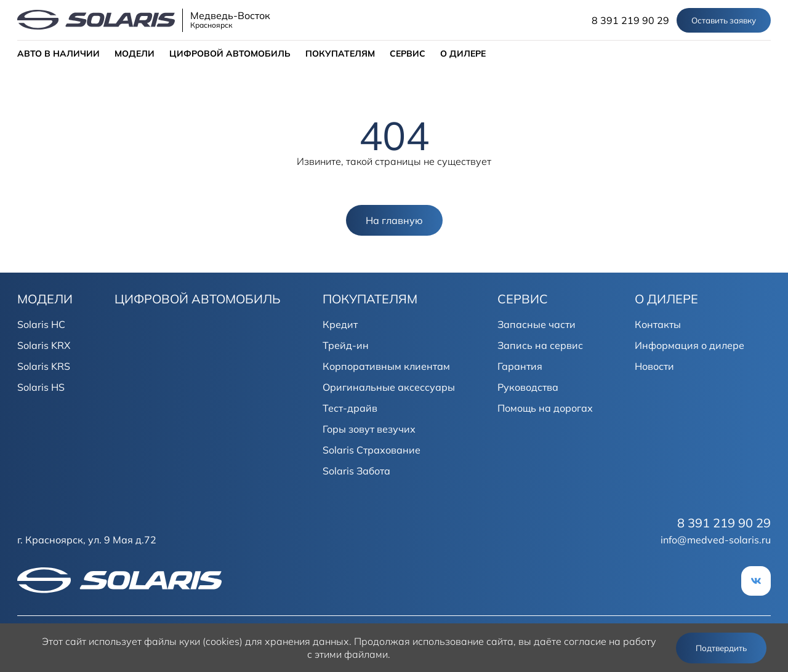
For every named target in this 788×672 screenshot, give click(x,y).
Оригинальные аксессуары (389, 387)
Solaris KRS (44, 366)
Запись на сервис (540, 345)
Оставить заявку (724, 20)
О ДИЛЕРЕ (463, 54)
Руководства (528, 387)
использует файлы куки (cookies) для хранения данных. (220, 641)
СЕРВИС (408, 54)
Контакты (658, 324)
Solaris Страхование (372, 450)
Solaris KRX (44, 345)
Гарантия (520, 366)
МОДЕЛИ (135, 54)
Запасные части (537, 324)
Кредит (340, 324)
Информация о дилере (689, 345)
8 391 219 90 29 (630, 20)
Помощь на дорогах (545, 408)
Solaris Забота (356, 471)
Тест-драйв (350, 408)
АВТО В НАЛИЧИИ (58, 54)
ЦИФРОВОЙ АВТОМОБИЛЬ (230, 54)
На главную (394, 220)
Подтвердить (721, 648)
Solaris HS (41, 387)
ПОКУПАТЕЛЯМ (340, 54)
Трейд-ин (346, 345)
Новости (654, 366)
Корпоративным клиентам (386, 366)
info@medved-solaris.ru (716, 540)
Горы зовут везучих (369, 429)
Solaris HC (41, 324)
